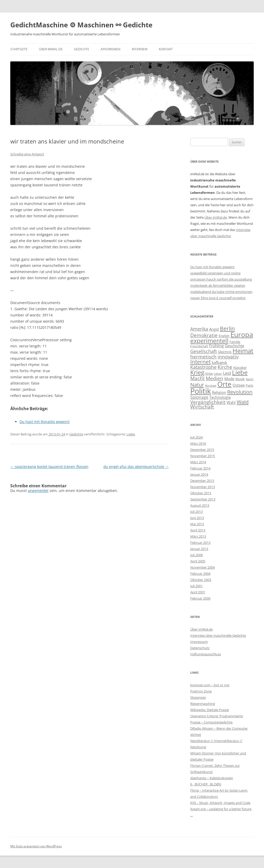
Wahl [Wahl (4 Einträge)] (231, 402)
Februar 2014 (200, 468)
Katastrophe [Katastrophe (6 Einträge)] (203, 367)
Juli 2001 (196, 586)
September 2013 (203, 499)
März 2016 (198, 443)
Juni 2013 (197, 518)
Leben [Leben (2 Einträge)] (218, 374)
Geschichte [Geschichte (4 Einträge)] (234, 346)
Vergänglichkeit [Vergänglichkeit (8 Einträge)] (208, 402)
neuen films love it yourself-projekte (218, 298)
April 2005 (198, 561)
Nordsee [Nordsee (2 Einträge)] (211, 386)
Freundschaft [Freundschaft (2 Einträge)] (199, 346)
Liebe (131, 434)
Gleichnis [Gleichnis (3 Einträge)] (225, 352)
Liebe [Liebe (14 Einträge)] (240, 372)
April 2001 (198, 592)
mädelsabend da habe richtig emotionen (221, 292)
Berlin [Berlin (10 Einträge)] (227, 328)
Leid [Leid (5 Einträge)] (227, 373)
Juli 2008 (196, 555)
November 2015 (203, 456)
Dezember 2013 (202, 481)
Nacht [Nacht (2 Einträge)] (250, 379)
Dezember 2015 (202, 450)
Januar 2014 (199, 474)
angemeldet (38, 491)
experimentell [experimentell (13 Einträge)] (209, 341)
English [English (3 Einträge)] (224, 336)
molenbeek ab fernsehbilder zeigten (218, 285)
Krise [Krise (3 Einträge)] (209, 373)
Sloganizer (198, 697)
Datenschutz (200, 648)
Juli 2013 (196, 512)
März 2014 (198, 462)
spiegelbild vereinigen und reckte (215, 273)
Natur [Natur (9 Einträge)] (197, 385)
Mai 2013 (197, 524)
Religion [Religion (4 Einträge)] (219, 392)
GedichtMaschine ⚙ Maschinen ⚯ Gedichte (81, 25)
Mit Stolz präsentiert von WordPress (36, 846)
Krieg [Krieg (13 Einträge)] (197, 372)
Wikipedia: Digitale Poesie (210, 710)
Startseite (19, 49)
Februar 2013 (200, 543)
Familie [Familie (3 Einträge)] (235, 342)
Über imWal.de (51, 49)
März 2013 (198, 536)
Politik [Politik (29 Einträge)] (201, 391)
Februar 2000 (200, 598)
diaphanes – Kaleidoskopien (212, 778)
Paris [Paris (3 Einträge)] (249, 385)
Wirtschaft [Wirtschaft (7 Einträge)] (202, 407)
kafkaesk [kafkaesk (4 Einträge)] (219, 362)
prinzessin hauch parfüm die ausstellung (221, 279)
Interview (140, 49)
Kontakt (166, 49)
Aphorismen (110, 49)
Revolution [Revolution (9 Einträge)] (240, 392)
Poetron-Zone (201, 691)
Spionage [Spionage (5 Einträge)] (199, 397)
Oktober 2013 (201, 493)
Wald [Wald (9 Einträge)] (243, 402)
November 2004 (203, 567)
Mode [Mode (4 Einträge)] (229, 379)
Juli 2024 (196, 437)
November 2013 (203, 487)
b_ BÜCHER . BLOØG (206, 784)
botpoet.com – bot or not (210, 685)
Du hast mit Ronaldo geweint (212, 267)
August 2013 (200, 505)
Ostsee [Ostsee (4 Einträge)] (239, 385)
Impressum (199, 642)
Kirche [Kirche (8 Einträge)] (225, 367)
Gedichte (82, 49)
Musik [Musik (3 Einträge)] (240, 379)
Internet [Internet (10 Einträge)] (200, 362)
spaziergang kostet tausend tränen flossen (49, 467)
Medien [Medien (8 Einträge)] (214, 378)
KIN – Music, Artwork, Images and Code (220, 803)
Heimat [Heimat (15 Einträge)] (243, 351)
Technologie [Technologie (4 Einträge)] (220, 397)
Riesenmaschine (203, 704)
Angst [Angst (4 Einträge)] (214, 329)
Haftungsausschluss (206, 654)
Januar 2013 (199, 549)
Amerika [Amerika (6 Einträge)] (199, 329)
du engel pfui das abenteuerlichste (136, 467)
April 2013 (198, 530)
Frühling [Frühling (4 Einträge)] (216, 346)
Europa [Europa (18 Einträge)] (242, 335)
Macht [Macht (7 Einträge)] (197, 378)
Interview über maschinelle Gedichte (218, 635)
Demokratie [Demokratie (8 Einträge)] (204, 335)
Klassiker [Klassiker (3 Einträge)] (240, 368)
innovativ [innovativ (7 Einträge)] (228, 357)
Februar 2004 (200, 574)
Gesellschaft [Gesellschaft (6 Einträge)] (204, 351)
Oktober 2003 (201, 580)
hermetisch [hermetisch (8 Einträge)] (203, 357)
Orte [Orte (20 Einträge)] (224, 384)
